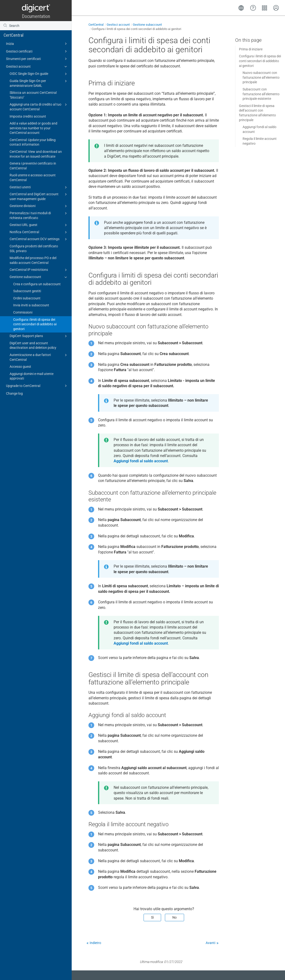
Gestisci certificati (37, 51)
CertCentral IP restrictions (39, 270)
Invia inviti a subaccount (31, 305)
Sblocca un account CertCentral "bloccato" (33, 95)
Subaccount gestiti (27, 291)
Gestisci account (37, 66)
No (174, 917)
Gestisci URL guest (39, 225)
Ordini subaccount (27, 298)
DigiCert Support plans (39, 336)
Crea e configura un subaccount (37, 284)
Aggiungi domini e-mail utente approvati (32, 376)
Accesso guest (20, 367)
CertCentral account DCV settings (39, 239)
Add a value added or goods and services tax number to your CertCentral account (33, 128)
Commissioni (23, 312)
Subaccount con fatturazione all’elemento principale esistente (261, 94)
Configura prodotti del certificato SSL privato (34, 249)
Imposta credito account (28, 116)
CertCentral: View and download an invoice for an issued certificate (36, 154)
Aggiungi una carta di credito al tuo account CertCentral (39, 107)
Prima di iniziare (251, 49)
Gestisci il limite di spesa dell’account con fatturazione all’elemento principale (257, 113)
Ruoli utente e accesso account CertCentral (33, 178)
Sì (152, 917)
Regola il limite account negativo (260, 141)
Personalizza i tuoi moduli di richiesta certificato (39, 215)
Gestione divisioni (39, 206)
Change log (14, 393)
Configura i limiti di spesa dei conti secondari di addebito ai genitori (35, 324)
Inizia (37, 44)
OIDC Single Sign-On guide (39, 74)
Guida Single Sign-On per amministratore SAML (39, 83)
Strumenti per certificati (37, 59)
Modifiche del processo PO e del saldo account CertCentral (33, 260)
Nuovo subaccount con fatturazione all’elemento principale (261, 77)
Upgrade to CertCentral (37, 386)
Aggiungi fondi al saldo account (259, 129)
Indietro (95, 943)
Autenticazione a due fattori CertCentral (39, 357)
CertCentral (14, 35)
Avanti (210, 943)
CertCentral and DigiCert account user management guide (39, 196)
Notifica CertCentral (39, 232)
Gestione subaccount (39, 277)
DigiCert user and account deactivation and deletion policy (33, 345)
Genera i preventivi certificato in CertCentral (33, 166)
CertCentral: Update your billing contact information (33, 142)
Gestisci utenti (39, 187)
